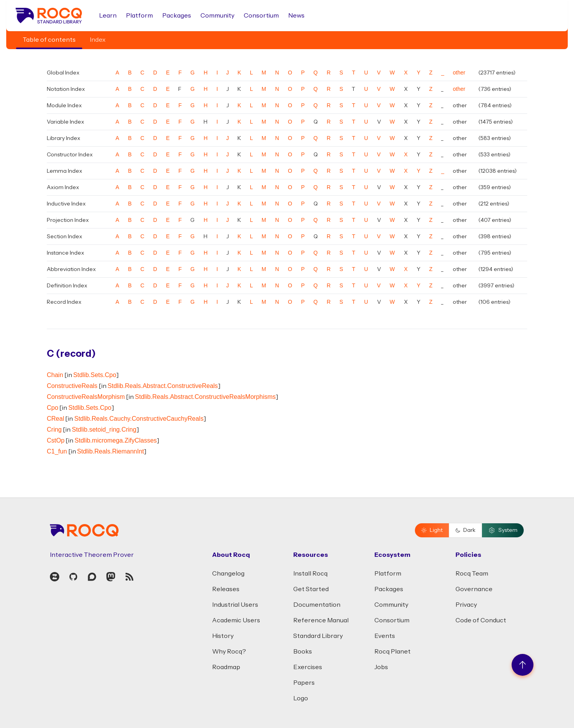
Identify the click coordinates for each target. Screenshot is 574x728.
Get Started (311, 589)
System (503, 530)
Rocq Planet (392, 652)
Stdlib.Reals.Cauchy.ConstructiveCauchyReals (139, 419)
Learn (108, 16)
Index (98, 40)
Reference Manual (321, 620)
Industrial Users (235, 605)
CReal (55, 419)
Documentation (317, 605)
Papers (304, 683)
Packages (177, 16)
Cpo (52, 408)
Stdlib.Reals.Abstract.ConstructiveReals (163, 386)
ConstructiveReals (72, 386)
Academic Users (236, 620)
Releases (226, 589)
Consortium (261, 16)
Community (217, 16)
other (459, 73)
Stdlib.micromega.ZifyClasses (116, 440)
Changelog (228, 574)
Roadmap (226, 667)
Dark (465, 530)
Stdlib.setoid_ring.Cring (104, 430)
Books (303, 652)
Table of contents (49, 40)
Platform (139, 16)
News (296, 16)
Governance (474, 589)
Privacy (466, 605)
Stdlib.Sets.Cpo (95, 375)
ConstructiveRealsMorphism (86, 397)
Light (432, 530)
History (223, 636)
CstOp (56, 440)
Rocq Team (472, 574)
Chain (55, 375)
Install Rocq (310, 574)
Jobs (381, 667)
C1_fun (57, 451)
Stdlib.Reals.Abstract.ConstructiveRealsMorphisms (205, 397)
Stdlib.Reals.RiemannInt (111, 451)
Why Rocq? (229, 652)
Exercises (308, 667)
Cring (54, 430)
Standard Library (318, 636)
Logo (301, 698)
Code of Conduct (481, 620)
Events (385, 636)
